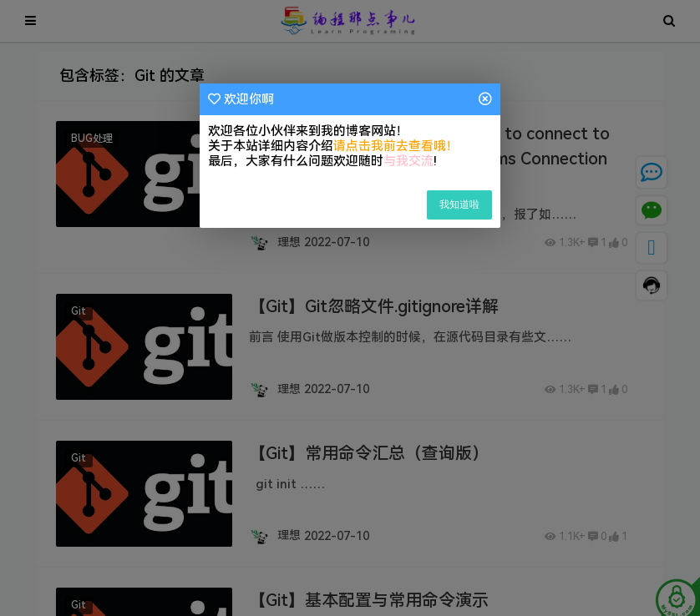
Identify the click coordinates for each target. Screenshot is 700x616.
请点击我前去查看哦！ (396, 146)
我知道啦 (459, 204)
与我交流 (408, 161)
